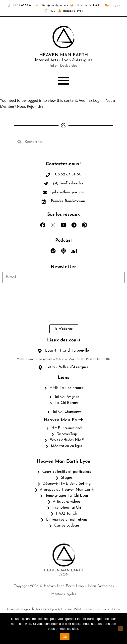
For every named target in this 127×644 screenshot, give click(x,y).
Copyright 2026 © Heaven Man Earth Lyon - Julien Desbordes (64, 586)
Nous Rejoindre (30, 106)
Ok (65, 637)
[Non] (121, 629)
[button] (64, 81)
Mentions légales (64, 594)
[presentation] (23, 304)
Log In (98, 100)
